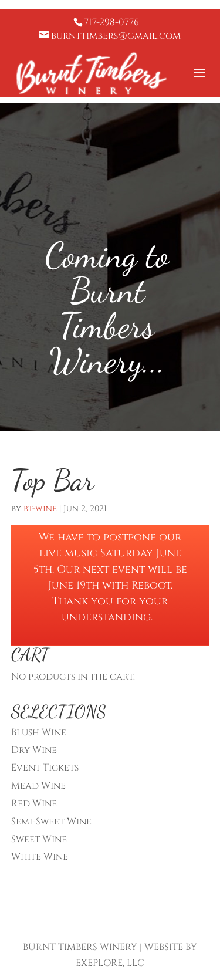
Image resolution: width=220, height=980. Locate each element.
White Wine (40, 857)
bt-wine (40, 508)
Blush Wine (39, 732)
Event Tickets (45, 768)
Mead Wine (38, 786)
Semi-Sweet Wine (51, 822)
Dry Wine (34, 750)
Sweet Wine (39, 839)
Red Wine (34, 803)
